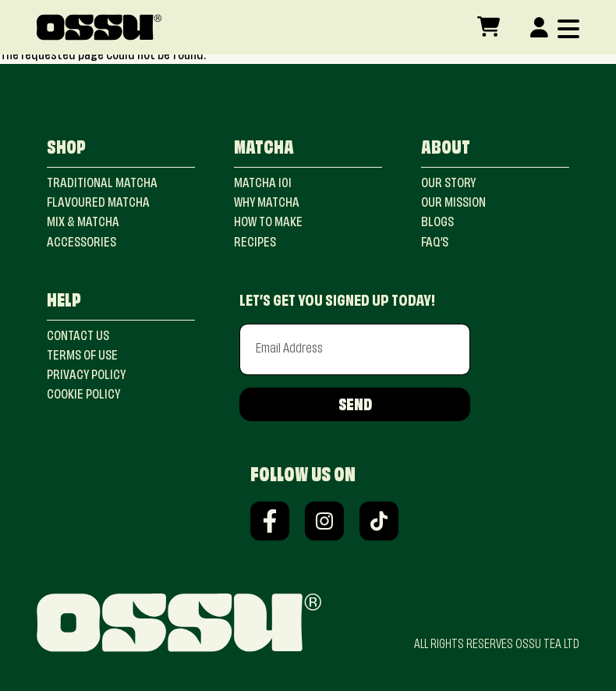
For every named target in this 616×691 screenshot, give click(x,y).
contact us (78, 337)
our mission (453, 204)
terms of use (82, 356)
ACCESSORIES (81, 243)
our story (448, 184)
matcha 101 (263, 184)
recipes (255, 243)
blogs (437, 223)
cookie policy (83, 395)
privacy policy (86, 376)
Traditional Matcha (102, 184)
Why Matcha (267, 204)
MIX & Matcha (83, 223)
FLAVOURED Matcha (98, 204)
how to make (268, 223)
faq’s (435, 243)
